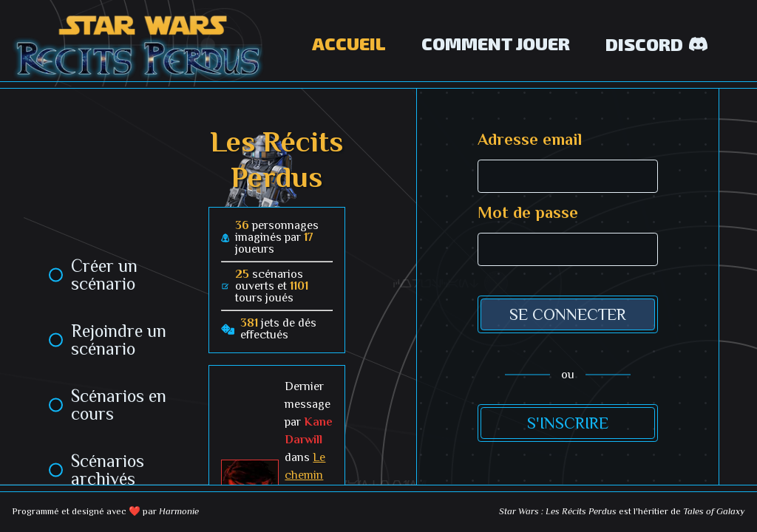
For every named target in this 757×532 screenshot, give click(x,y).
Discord (656, 44)
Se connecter (568, 314)
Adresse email (530, 140)
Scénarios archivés (108, 470)
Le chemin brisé (305, 475)
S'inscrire (568, 423)
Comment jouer (496, 44)
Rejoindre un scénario (119, 340)
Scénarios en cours (119, 405)
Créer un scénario (104, 275)
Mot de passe (528, 213)
